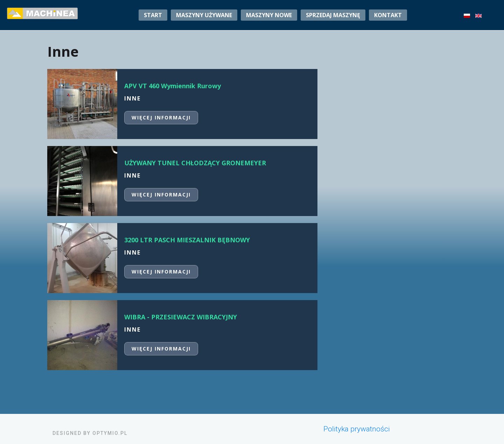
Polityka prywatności (357, 429)
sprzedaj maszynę (333, 15)
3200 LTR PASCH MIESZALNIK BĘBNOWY (187, 240)
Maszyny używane (204, 15)
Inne (132, 98)
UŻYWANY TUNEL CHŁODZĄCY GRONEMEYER (195, 163)
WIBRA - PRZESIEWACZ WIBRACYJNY (181, 317)
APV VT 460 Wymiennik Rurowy (173, 86)
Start (153, 15)
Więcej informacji (161, 117)
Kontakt (388, 15)
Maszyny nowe (269, 15)
